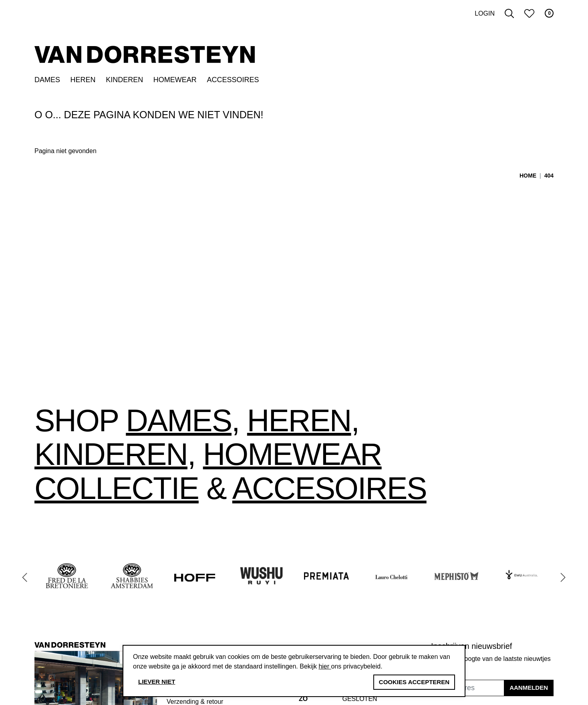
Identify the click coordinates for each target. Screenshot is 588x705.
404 (549, 176)
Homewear (175, 80)
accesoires (329, 488)
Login (485, 13)
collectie (117, 488)
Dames (47, 80)
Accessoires (233, 80)
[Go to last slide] (25, 577)
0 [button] (549, 13)
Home (528, 176)
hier (325, 666)
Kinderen (124, 80)
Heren (83, 80)
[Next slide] (563, 577)
